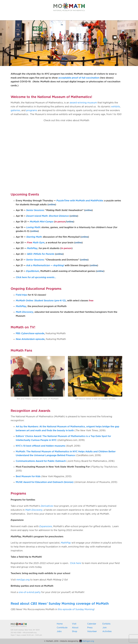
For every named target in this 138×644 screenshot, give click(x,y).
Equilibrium (33, 271)
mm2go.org (23, 580)
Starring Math (34, 237)
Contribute (62, 628)
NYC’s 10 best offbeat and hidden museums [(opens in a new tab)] (40, 446)
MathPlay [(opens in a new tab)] (66, 543)
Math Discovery (25, 312)
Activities (107, 631)
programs (32, 111)
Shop (75, 631)
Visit (74, 624)
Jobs (59, 631)
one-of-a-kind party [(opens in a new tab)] (30, 592)
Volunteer (92, 631)
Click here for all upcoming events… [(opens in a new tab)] (36, 277)
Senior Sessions (35, 210)
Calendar (92, 624)
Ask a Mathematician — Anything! (45, 266)
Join (105, 628)
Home (60, 624)
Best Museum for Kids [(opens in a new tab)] (28, 477)
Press (90, 628)
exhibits (116, 107)
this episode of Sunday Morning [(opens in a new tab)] (76, 609)
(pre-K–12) (41, 301)
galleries (15, 111)
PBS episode (30, 334)
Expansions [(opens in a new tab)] (46, 527)
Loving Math (33, 227)
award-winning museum (83, 103)
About (75, 628)
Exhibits (106, 624)
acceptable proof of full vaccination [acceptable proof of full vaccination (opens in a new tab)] (79, 78)
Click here (76, 563)
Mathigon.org (87, 641)
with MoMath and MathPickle (80, 201)
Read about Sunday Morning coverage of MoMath (60, 604)
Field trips (21, 295)
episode (30, 339)
